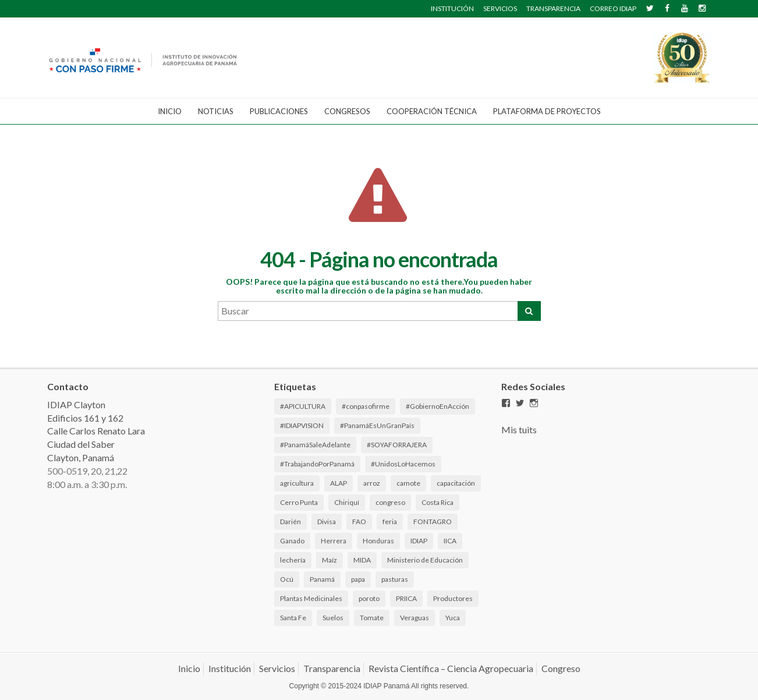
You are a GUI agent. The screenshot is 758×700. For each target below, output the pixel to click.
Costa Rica (438, 502)
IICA (450, 541)
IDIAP (419, 541)
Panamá (322, 579)
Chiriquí (347, 502)
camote (408, 483)
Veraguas (415, 618)
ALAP (339, 483)
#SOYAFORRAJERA (397, 445)
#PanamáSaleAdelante (315, 445)
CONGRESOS (347, 111)
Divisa (327, 522)
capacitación (456, 483)
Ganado (292, 541)
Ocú (287, 579)
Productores (453, 598)
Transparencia (332, 668)
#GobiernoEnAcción (438, 406)
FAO (359, 522)
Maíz (330, 560)
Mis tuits (519, 429)
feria (390, 522)
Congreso (561, 668)
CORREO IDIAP (613, 8)
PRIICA (406, 598)
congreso (390, 502)
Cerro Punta (299, 502)
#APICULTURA (303, 406)
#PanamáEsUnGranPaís (377, 425)
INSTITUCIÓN (452, 8)
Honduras (378, 541)
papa (358, 579)
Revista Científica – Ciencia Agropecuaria (451, 668)
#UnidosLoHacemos (403, 464)
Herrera (334, 541)
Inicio (170, 111)
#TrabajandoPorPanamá (317, 464)
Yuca (453, 618)
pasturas (395, 579)
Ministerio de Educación (425, 560)
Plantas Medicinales (311, 598)
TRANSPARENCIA (553, 8)
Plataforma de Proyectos (547, 111)
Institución (230, 668)
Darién (291, 522)
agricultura (297, 483)
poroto (369, 598)
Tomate (372, 618)
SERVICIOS (500, 8)
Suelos (333, 618)
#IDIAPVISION (302, 425)
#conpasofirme (366, 406)
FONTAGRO (433, 522)
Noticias (216, 111)
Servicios (277, 668)
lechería (293, 560)
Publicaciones (279, 111)
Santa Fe (293, 618)
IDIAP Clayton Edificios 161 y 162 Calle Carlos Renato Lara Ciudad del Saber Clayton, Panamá (96, 431)
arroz (372, 483)
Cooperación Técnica (432, 111)
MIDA (362, 560)
